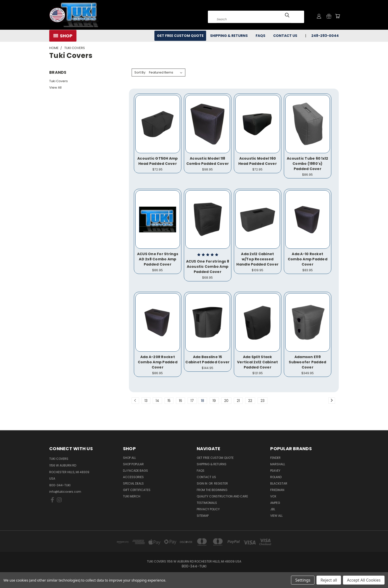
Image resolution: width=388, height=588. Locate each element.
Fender (275, 458)
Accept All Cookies (364, 580)
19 (214, 401)
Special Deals (133, 483)
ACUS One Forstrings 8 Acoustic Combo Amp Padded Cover (208, 267)
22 (250, 401)
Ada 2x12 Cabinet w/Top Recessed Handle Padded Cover (257, 259)
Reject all (329, 580)
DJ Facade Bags (135, 471)
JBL (273, 509)
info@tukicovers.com (65, 492)
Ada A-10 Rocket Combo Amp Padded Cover (308, 259)
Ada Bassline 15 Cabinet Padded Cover (207, 359)
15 (169, 401)
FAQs (260, 36)
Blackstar (279, 483)
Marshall (278, 464)
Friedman (277, 490)
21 (238, 401)
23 (263, 401)
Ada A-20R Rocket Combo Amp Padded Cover (158, 362)
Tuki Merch (132, 496)
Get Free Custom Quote (180, 36)
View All (55, 87)
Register (221, 483)
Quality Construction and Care (222, 496)
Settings (303, 580)
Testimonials (207, 503)
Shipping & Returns (229, 36)
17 (192, 401)
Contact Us (285, 36)
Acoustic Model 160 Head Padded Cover (258, 161)
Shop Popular (133, 464)
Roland (276, 477)
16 (181, 401)
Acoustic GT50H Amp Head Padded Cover (158, 161)
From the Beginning (212, 490)
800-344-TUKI (60, 485)
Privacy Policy (208, 509)
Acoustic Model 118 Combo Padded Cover (208, 161)
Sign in (202, 483)
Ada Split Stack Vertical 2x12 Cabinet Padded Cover (257, 362)
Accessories (133, 477)
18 (203, 401)
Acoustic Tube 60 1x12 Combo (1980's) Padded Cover (307, 164)
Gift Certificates (137, 490)
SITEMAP (203, 516)
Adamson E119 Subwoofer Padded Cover (307, 362)
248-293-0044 (325, 36)
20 (226, 401)
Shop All (129, 458)
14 (157, 401)
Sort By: (140, 72)
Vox (273, 496)
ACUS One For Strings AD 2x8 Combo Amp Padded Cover (158, 259)
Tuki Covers (59, 81)
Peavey (275, 471)
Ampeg (275, 503)
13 (146, 401)
